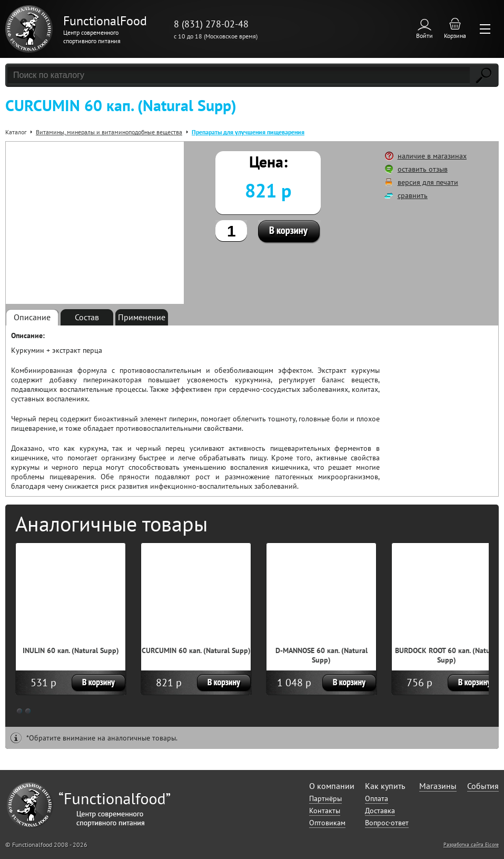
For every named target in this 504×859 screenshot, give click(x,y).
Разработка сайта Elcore (471, 845)
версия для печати (428, 182)
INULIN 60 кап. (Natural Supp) (71, 650)
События (483, 786)
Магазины (438, 786)
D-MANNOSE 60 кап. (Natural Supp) (322, 655)
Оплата (377, 798)
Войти (424, 36)
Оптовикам (327, 823)
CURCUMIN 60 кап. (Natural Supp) (196, 650)
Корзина (455, 36)
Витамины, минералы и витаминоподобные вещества (109, 132)
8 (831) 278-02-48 (211, 24)
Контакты (325, 811)
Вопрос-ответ (387, 823)
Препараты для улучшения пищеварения (248, 132)
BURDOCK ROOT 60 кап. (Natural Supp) (447, 655)
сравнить (413, 195)
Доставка (380, 811)
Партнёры (325, 798)
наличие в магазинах (432, 156)
